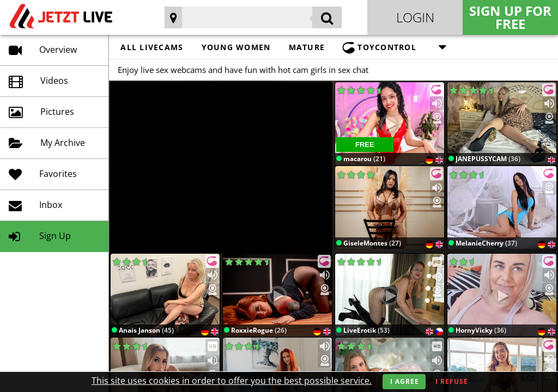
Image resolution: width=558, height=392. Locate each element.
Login (415, 17)
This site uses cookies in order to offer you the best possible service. (232, 381)
